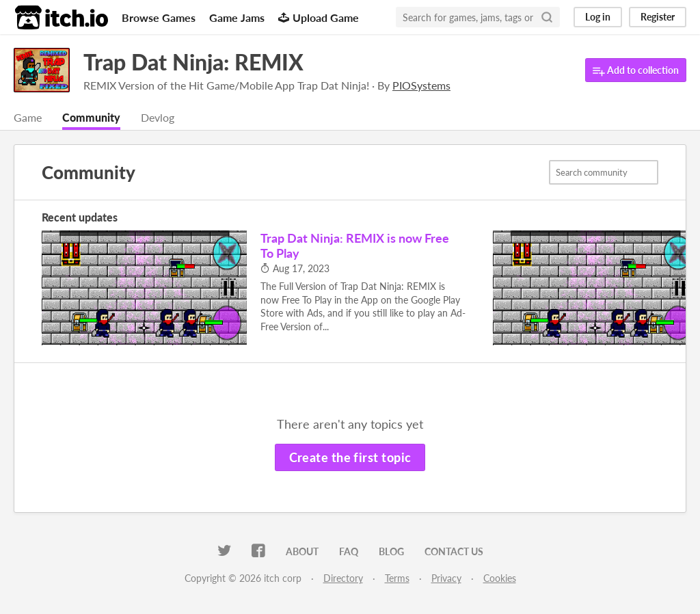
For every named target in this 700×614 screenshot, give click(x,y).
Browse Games (159, 17)
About (302, 551)
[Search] (547, 17)
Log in (598, 17)
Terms (397, 578)
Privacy (446, 578)
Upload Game (319, 17)
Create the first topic (350, 457)
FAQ (349, 551)
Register (658, 17)
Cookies (500, 578)
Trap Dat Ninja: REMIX (193, 62)
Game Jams (237, 17)
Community (91, 117)
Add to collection (636, 71)
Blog (391, 551)
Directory (343, 578)
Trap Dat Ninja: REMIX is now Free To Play (355, 245)
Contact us (454, 551)
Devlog (158, 117)
